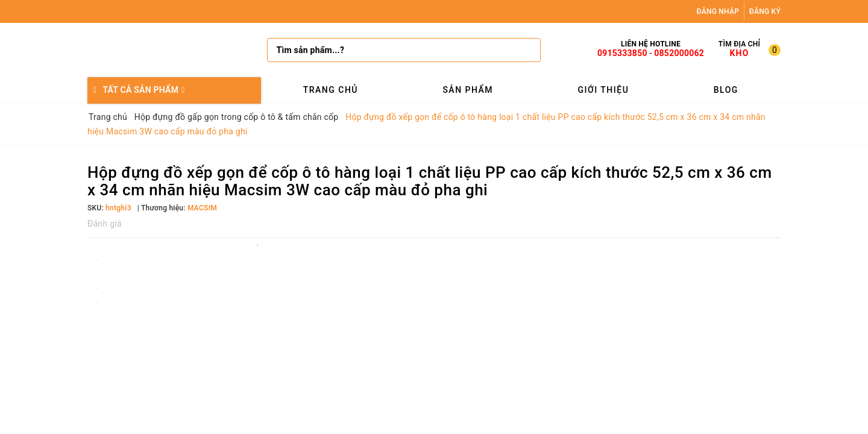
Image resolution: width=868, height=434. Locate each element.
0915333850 (622, 53)
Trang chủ (331, 90)
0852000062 (679, 53)
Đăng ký (765, 11)
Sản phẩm (468, 90)
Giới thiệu (603, 90)
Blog (726, 90)
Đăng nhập (718, 11)
